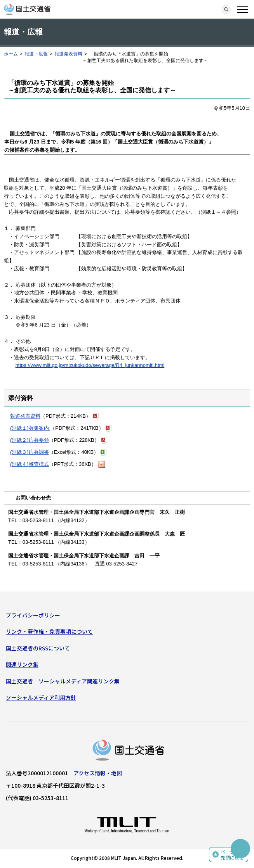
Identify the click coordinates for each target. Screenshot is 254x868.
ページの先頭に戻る (232, 855)
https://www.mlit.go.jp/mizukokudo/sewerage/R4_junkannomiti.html (90, 365)
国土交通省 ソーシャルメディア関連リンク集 (63, 681)
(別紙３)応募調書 (30, 452)
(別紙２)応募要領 (30, 440)
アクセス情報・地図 (98, 773)
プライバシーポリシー (33, 615)
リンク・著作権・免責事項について (49, 631)
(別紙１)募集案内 (30, 428)
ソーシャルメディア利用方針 (41, 697)
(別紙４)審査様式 (30, 464)
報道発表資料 (68, 54)
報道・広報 (36, 54)
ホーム (11, 54)
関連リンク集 (22, 664)
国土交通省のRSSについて (38, 648)
